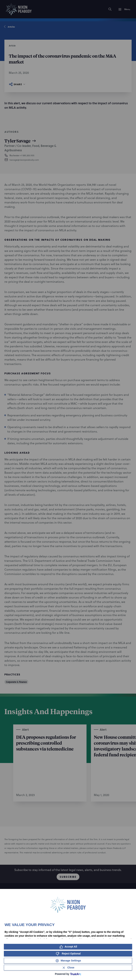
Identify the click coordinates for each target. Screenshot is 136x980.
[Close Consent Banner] (68, 968)
